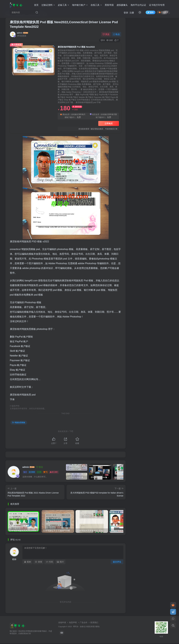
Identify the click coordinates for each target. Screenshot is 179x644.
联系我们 (94, 622)
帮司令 (76, 626)
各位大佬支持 (87, 626)
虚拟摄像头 (122, 5)
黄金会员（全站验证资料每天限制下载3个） (73, 116)
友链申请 (62, 622)
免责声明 (73, 622)
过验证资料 (48, 5)
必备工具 (63, 5)
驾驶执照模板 (19, 423)
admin (20, 33)
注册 (132, 13)
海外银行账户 (80, 5)
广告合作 (84, 622)
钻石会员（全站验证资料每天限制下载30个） (103, 116)
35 (39, 472)
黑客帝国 (109, 5)
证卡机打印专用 (157, 5)
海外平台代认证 (138, 5)
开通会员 (163, 12)
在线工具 (96, 5)
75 (45, 472)
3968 (32, 472)
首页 (36, 5)
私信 (116, 34)
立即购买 (109, 123)
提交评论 (117, 562)
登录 (126, 13)
